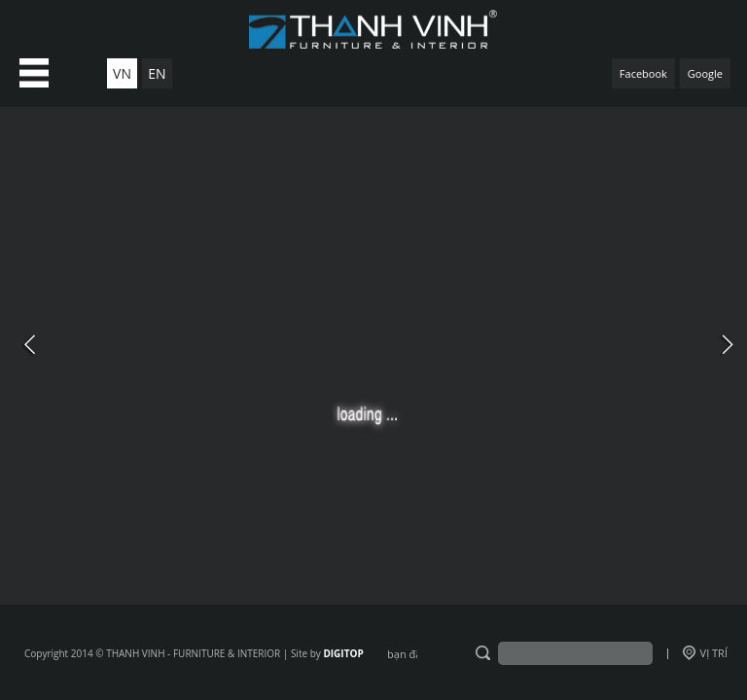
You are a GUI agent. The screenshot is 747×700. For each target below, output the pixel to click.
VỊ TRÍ (705, 653)
